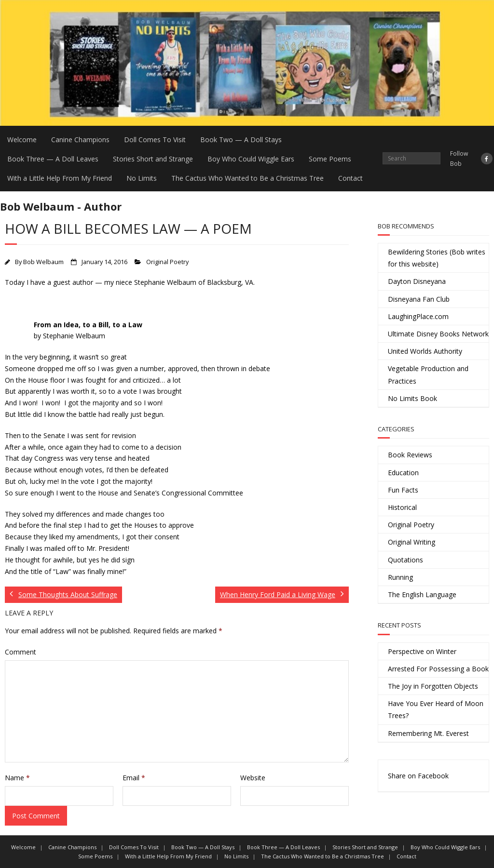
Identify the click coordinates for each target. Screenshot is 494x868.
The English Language (422, 594)
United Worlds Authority (425, 351)
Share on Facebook (418, 776)
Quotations (405, 560)
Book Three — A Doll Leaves (53, 159)
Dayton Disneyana (417, 281)
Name (17, 778)
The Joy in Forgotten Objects (433, 686)
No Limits (142, 178)
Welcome (22, 140)
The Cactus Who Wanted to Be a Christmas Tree (247, 178)
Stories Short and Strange (153, 159)
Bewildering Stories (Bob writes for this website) (437, 258)
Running (400, 577)
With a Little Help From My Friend (60, 178)
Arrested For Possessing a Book (438, 669)
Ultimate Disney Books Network (438, 334)
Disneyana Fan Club (419, 299)
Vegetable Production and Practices (428, 374)
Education (403, 473)
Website (253, 778)
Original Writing (412, 542)
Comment (21, 652)
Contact (350, 178)
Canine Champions (80, 140)
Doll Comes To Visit (155, 140)
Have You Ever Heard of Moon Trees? (436, 709)
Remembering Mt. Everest (428, 733)
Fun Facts (403, 490)
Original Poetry (167, 262)
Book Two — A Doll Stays (241, 140)
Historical (402, 507)
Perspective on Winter (422, 651)
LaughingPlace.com (418, 316)
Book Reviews (410, 455)
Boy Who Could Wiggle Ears (251, 159)
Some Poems (330, 159)
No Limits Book (412, 398)
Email (134, 778)
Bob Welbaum (43, 262)
